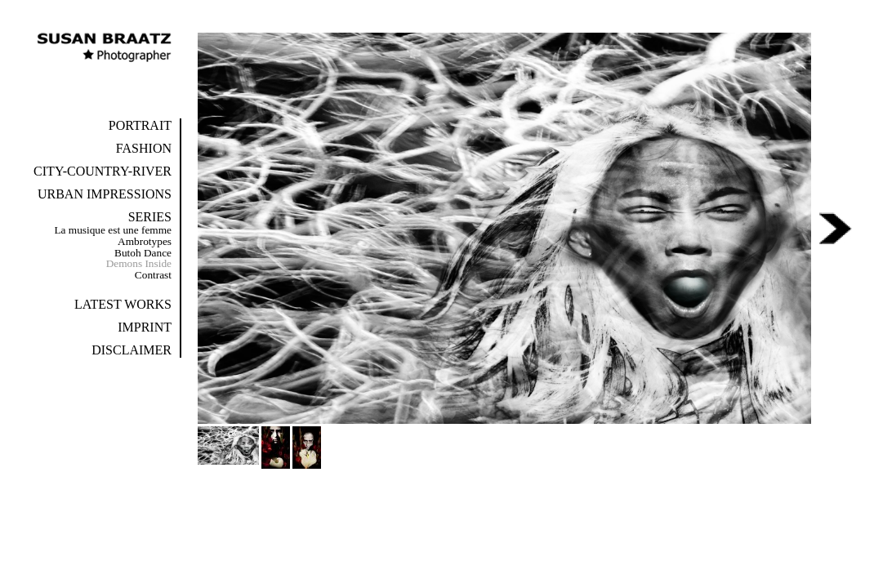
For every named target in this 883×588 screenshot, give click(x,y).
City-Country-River (103, 171)
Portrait (140, 125)
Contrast (153, 275)
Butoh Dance (143, 253)
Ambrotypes (145, 241)
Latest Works (123, 304)
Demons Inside (139, 263)
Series (150, 217)
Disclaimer (132, 350)
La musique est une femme (113, 230)
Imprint (145, 327)
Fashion (144, 148)
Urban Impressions (105, 194)
